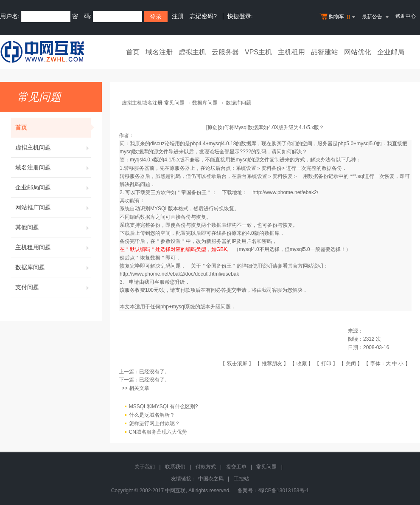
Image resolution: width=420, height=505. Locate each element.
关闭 (351, 364)
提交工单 (236, 467)
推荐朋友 (272, 364)
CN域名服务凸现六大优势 (158, 432)
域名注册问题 (53, 167)
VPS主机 (258, 52)
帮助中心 (406, 16)
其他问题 (53, 227)
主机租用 (291, 52)
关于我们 (145, 467)
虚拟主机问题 (53, 147)
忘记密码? (203, 16)
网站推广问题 (53, 207)
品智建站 (325, 52)
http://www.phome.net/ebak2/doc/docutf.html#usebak (179, 274)
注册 (178, 16)
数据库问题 (53, 267)
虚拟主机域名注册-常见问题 (153, 103)
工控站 (241, 479)
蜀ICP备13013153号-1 (283, 491)
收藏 (302, 364)
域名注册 (159, 52)
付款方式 (206, 467)
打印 (326, 364)
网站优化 (358, 52)
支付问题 (53, 287)
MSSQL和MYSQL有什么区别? (164, 406)
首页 (133, 52)
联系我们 (175, 467)
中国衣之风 (211, 479)
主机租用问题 (53, 247)
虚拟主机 (192, 52)
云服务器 (225, 52)
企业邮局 (391, 52)
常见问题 (266, 467)
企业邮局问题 (53, 187)
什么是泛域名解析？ (152, 415)
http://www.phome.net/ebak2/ (285, 192)
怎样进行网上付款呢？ (154, 423)
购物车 (339, 17)
